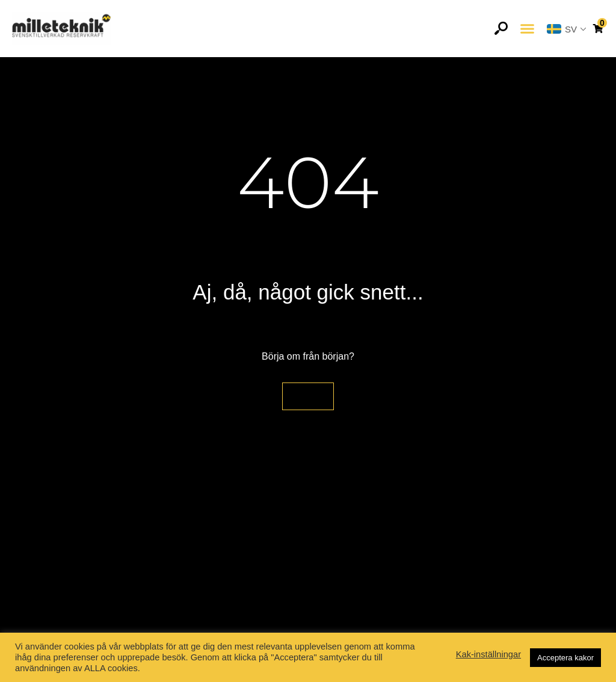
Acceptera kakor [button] (565, 658)
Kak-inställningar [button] (488, 654)
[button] (527, 29)
